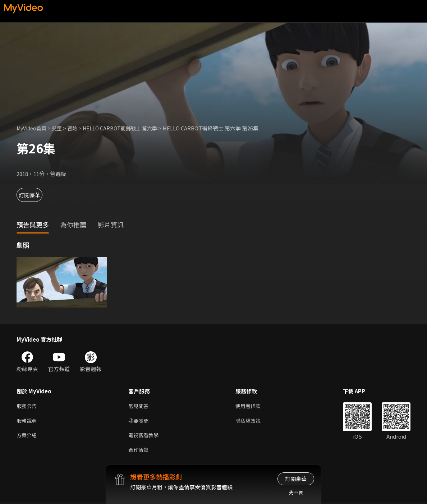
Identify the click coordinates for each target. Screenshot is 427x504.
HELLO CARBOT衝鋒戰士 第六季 (126, 128)
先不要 (296, 492)
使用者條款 (251, 406)
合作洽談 (139, 451)
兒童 (60, 128)
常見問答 (139, 406)
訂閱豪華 (36, 195)
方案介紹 (27, 436)
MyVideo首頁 (33, 128)
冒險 (76, 128)
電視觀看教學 (144, 436)
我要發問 (139, 421)
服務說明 (27, 421)
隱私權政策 (251, 421)
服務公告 (27, 406)
